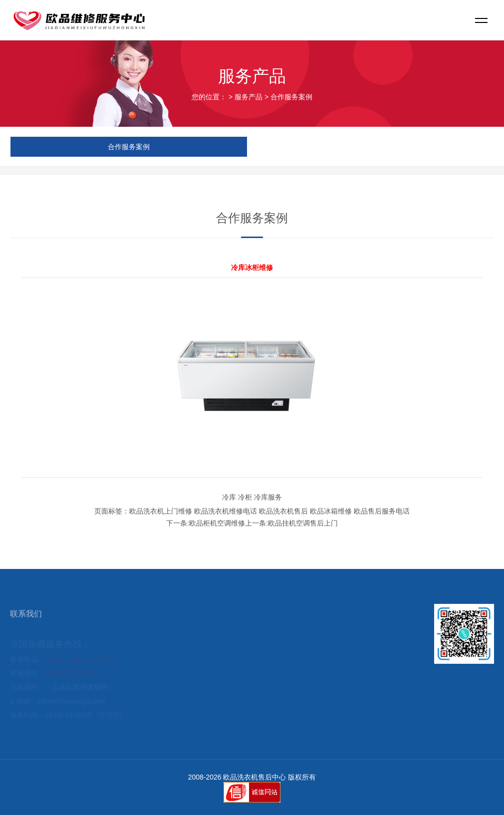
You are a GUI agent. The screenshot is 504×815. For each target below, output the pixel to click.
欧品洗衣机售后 (283, 511)
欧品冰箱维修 (331, 511)
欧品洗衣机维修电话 (226, 511)
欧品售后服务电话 (382, 511)
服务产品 (249, 97)
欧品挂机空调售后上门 (303, 523)
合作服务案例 (291, 97)
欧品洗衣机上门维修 (161, 511)
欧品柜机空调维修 (217, 523)
